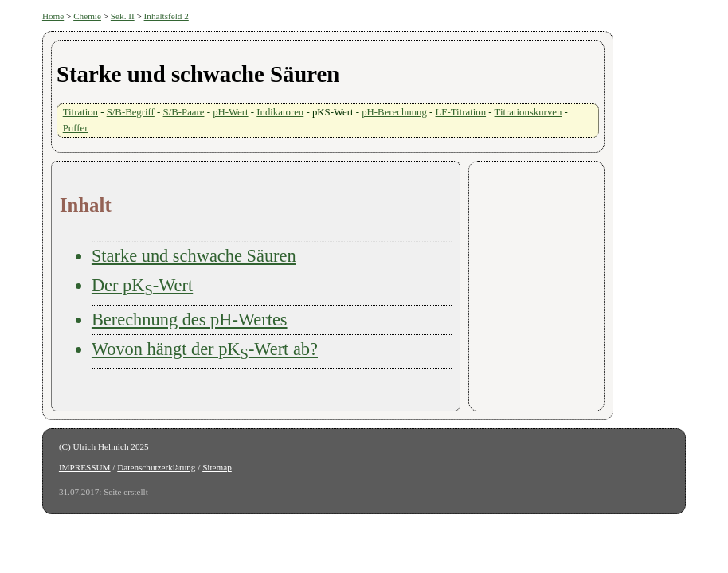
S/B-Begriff (131, 112)
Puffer (76, 128)
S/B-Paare (184, 112)
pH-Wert (230, 112)
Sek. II (123, 16)
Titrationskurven (528, 112)
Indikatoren (280, 112)
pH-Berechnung (394, 112)
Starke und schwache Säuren (194, 256)
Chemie (87, 16)
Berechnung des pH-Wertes (190, 320)
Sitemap (217, 467)
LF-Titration (461, 112)
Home (53, 16)
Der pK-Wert (142, 285)
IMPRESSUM (85, 467)
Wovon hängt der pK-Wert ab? (205, 349)
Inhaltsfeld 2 (166, 16)
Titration (80, 112)
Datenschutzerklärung (156, 467)
